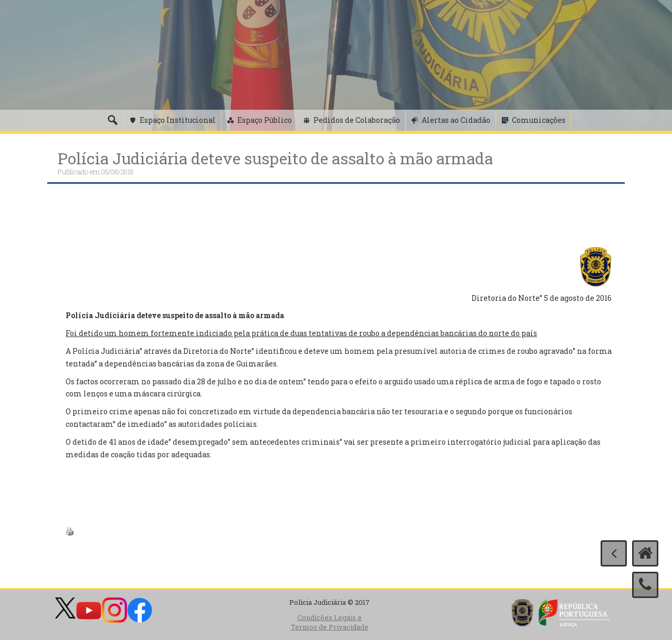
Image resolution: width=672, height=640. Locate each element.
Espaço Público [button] (265, 120)
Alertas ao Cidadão (456, 120)
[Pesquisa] (112, 120)
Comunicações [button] (539, 120)
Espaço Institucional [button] (178, 120)
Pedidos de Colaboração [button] (357, 120)
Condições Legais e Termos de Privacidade (330, 622)
